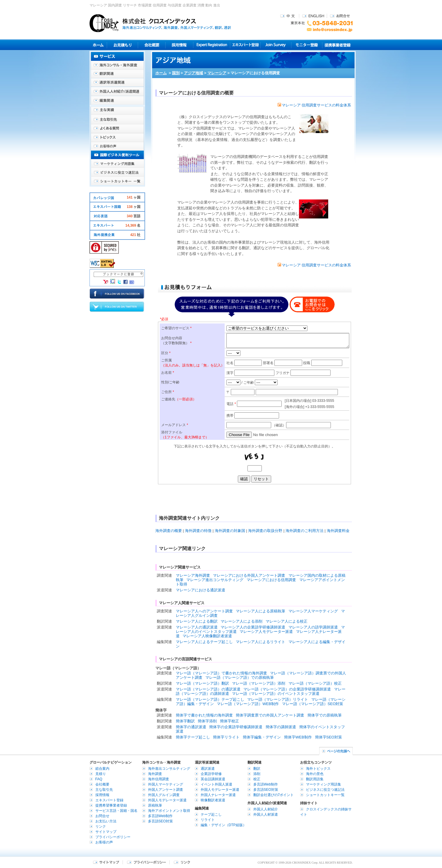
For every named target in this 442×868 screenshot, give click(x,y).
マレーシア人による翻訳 (197, 621)
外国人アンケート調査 (166, 790)
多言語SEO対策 (160, 821)
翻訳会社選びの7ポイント (274, 795)
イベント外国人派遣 (216, 784)
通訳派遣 (208, 769)
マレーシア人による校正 (287, 621)
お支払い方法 (106, 821)
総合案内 (102, 769)
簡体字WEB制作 (298, 737)
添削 (257, 774)
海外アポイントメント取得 (169, 811)
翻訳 (257, 769)
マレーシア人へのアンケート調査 (204, 611)
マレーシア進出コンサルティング (215, 580)
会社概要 (152, 45)
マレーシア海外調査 (193, 575)
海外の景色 (315, 774)
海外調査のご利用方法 (305, 531)
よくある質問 (117, 129)
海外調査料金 (338, 531)
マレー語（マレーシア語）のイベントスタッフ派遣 (276, 694)
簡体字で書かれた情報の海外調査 (204, 715)
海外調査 (155, 774)
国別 (176, 73)
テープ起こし (211, 814)
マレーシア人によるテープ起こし (204, 642)
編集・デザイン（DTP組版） (223, 825)
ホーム (161, 73)
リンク (101, 826)
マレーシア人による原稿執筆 (260, 611)
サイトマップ (106, 832)
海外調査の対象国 (230, 531)
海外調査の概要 (169, 531)
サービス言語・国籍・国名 (116, 811)
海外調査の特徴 (198, 531)
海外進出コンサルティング (169, 769)
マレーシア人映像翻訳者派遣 (207, 636)
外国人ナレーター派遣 (218, 795)
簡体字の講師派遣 (281, 727)
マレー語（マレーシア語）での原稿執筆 (240, 677)
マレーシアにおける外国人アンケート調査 (249, 575)
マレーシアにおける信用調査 (271, 580)
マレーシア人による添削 (241, 621)
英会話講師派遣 (213, 779)
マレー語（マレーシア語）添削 (259, 683)
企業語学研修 (211, 774)
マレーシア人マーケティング (313, 611)
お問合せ (340, 16)
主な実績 (117, 111)
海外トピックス (117, 137)
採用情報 (179, 45)
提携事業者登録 (337, 45)
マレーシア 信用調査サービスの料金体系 (314, 105)
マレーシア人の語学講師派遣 (313, 627)
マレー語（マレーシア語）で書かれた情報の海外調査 (221, 673)
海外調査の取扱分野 (265, 531)
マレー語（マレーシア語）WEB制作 (248, 704)
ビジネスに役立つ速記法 (117, 173)
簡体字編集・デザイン (262, 737)
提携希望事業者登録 (111, 805)
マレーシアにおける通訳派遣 (201, 590)
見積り (122, 45)
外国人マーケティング (166, 784)
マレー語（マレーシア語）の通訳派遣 (208, 689)
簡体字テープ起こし (193, 737)
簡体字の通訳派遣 (191, 727)
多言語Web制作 (160, 816)
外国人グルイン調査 (164, 795)
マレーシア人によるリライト (260, 642)
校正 (257, 779)
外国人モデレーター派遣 (167, 800)
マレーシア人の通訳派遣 (197, 627)
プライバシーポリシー (113, 837)
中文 (288, 16)
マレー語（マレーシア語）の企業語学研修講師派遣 (287, 689)
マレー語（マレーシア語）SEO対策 (313, 704)
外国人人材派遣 (266, 814)
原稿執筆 (155, 805)
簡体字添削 (207, 721)
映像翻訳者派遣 (213, 800)
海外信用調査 (159, 779)
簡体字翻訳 (185, 721)
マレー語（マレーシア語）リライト (278, 699)
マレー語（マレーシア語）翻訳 (202, 683)
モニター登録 (307, 45)
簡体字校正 (229, 721)
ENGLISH (313, 16)
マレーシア (217, 73)
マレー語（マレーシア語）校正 (315, 683)
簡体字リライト (226, 737)
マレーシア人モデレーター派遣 (266, 632)
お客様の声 (117, 146)
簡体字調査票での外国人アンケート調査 (270, 715)
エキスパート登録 (245, 45)
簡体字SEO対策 (329, 737)
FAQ (99, 779)
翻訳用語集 (315, 779)
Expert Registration (212, 45)
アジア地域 (194, 73)
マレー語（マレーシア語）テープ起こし (210, 699)
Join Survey (276, 45)
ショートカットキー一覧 (117, 181)
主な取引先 (117, 120)
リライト (208, 820)
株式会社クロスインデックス (160, 23)
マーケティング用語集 (117, 164)
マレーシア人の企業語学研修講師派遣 (253, 627)
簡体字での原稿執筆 (325, 715)
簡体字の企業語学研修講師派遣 (236, 727)
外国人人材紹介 (266, 809)
